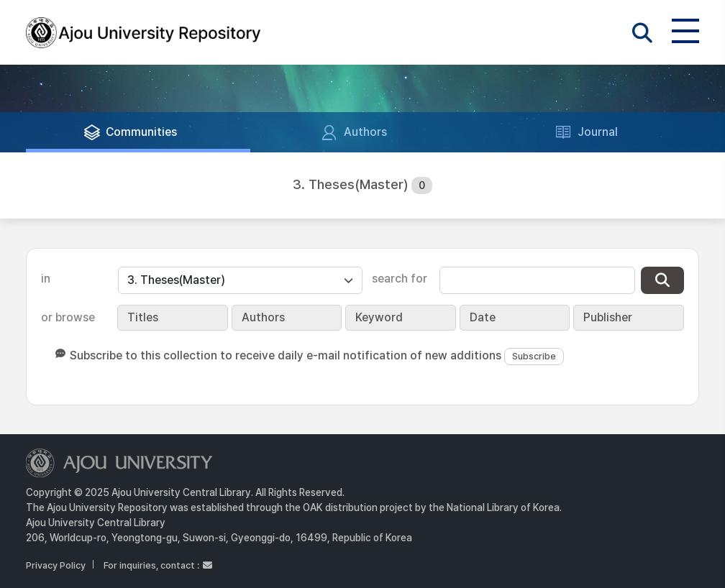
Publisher (608, 317)
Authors (263, 317)
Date (483, 317)
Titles (143, 317)
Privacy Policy (56, 565)
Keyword (379, 317)
